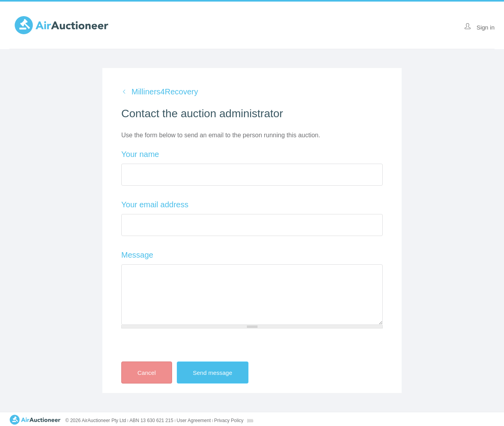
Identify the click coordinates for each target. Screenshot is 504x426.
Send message (219, 373)
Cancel (147, 373)
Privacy (229, 420)
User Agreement (194, 420)
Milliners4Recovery (165, 92)
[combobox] (250, 421)
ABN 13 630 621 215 (151, 420)
